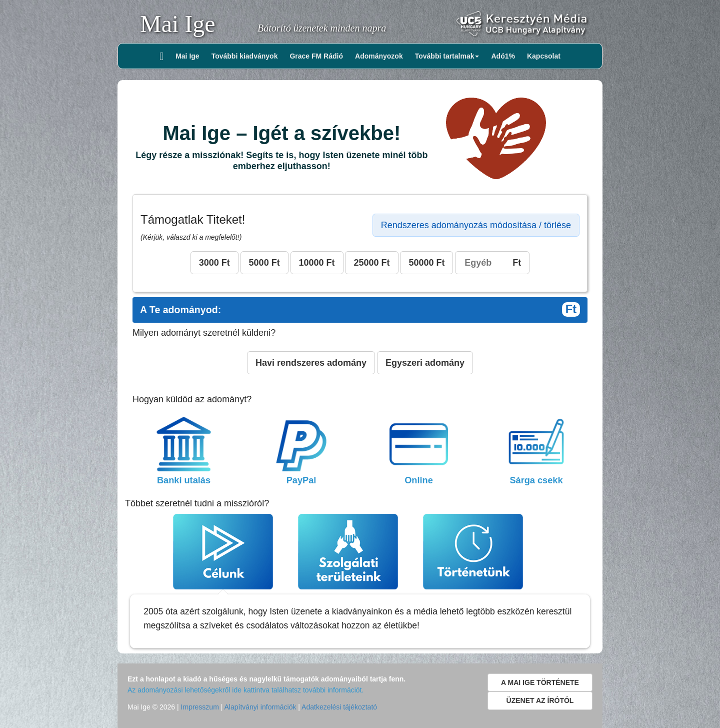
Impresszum (200, 707)
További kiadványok (245, 56)
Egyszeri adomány (425, 363)
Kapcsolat (544, 56)
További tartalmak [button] (447, 56)
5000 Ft (264, 263)
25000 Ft (371, 263)
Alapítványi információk (260, 707)
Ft (492, 263)
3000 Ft (214, 263)
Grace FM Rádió (316, 56)
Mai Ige (178, 24)
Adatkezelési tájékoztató (339, 707)
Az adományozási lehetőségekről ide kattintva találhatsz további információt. (245, 690)
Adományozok (379, 56)
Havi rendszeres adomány (311, 363)
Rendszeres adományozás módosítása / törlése (476, 225)
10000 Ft (317, 263)
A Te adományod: (360, 310)
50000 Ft (426, 263)
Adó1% (503, 56)
